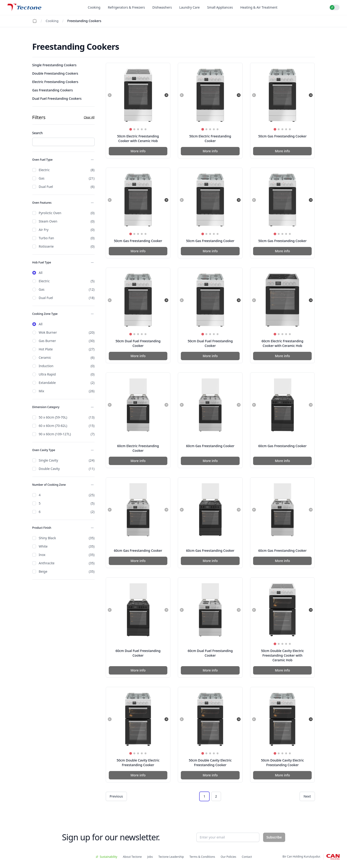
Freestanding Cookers (84, 21)
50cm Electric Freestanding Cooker (210, 138)
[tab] (131, 129)
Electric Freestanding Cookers (55, 82)
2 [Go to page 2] (216, 796)
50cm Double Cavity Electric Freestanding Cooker (138, 763)
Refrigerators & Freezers (126, 7)
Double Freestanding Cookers (55, 73)
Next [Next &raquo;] (307, 796)
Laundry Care (189, 7)
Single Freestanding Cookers (55, 65)
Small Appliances (220, 7)
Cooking (94, 7)
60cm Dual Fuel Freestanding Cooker (138, 653)
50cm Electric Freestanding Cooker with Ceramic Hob (138, 138)
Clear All (89, 117)
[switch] (334, 7)
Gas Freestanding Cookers (53, 90)
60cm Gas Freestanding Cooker (210, 446)
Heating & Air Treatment (259, 7)
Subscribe (274, 837)
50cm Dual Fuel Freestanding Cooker (138, 343)
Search (38, 133)
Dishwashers (162, 7)
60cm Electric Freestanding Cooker (138, 448)
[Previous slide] (110, 95)
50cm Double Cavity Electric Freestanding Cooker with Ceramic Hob (282, 655)
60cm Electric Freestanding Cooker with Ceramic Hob (282, 343)
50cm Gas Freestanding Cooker (282, 136)
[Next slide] (166, 95)
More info (138, 151)
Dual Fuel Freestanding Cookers (57, 98)
